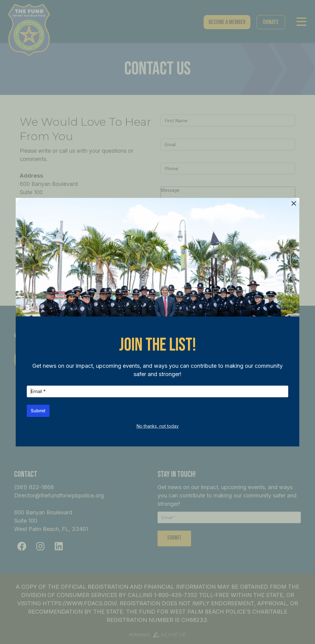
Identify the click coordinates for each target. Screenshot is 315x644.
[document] (157, 322)
